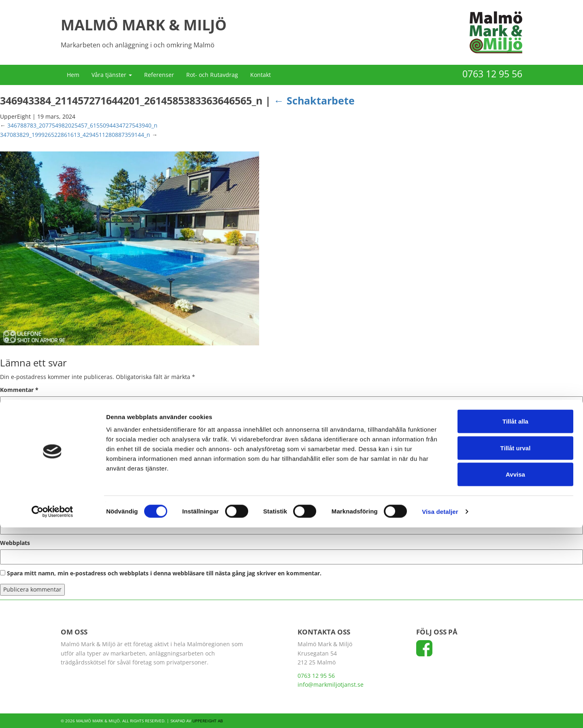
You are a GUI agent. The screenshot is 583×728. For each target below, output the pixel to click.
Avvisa (515, 675)
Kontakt (261, 75)
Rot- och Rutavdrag (212, 75)
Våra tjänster (112, 75)
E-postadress (20, 512)
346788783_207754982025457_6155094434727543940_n (82, 125)
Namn (11, 482)
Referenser (159, 75)
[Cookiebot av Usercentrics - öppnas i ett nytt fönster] (52, 712)
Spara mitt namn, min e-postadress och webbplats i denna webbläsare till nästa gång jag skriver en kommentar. (164, 573)
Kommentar (19, 390)
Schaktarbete (314, 100)
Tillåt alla (515, 622)
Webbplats (15, 543)
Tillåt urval (516, 648)
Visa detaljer (440, 712)
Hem (73, 75)
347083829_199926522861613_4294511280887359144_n (75, 135)
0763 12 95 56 (492, 74)
